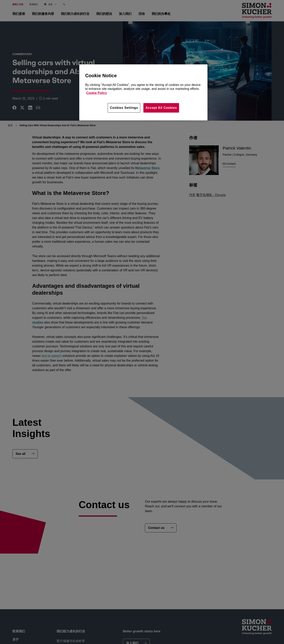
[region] (143, 92)
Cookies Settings (124, 108)
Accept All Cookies (161, 108)
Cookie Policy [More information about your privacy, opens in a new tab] (97, 93)
